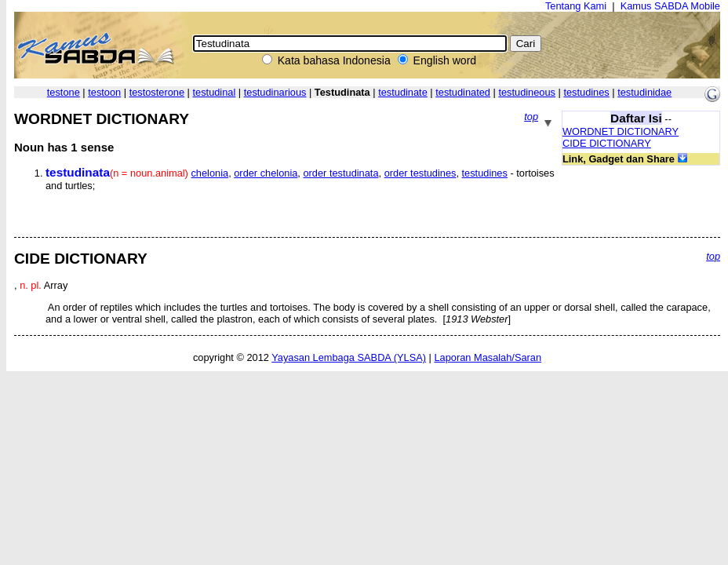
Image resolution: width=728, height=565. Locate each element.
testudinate (403, 92)
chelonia (209, 173)
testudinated (463, 92)
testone (64, 92)
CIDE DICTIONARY (607, 143)
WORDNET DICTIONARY (621, 131)
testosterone (157, 92)
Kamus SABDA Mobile (670, 6)
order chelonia (266, 173)
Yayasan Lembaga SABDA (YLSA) (349, 357)
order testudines (420, 173)
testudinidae (644, 92)
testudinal (215, 92)
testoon (104, 92)
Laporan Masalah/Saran (488, 357)
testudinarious (275, 92)
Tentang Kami (576, 6)
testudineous (527, 92)
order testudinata (340, 173)
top (531, 117)
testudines (586, 92)
